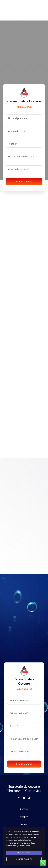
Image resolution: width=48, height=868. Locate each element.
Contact (24, 824)
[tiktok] (29, 798)
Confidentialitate (24, 859)
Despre (24, 817)
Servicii (24, 809)
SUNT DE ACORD (24, 853)
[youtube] (24, 798)
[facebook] (19, 798)
